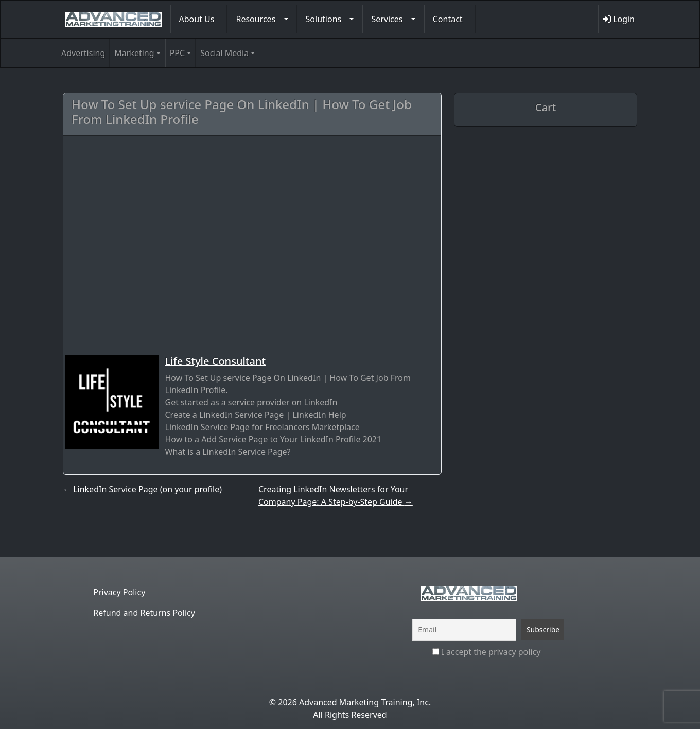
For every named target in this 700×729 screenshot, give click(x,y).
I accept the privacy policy (486, 652)
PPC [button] (177, 53)
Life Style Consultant (216, 361)
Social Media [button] (224, 53)
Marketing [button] (134, 53)
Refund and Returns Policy (144, 613)
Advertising (83, 53)
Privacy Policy (119, 592)
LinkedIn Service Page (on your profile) (142, 489)
